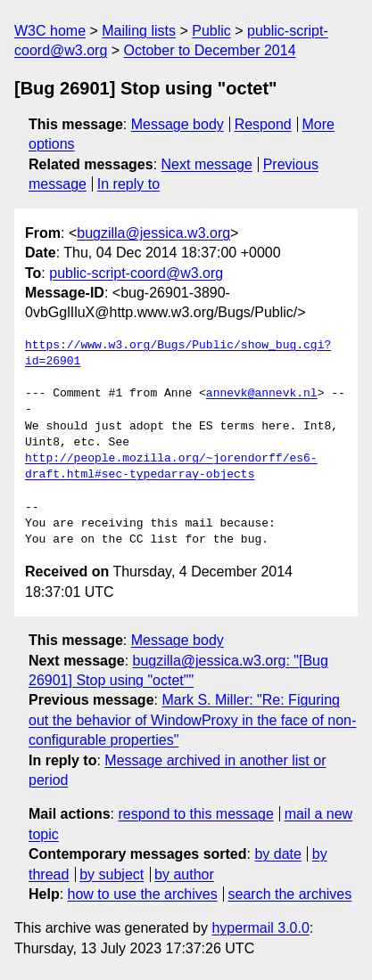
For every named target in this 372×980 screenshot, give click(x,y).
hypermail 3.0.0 (260, 928)
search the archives (290, 894)
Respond (263, 124)
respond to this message (195, 814)
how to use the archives (143, 894)
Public (211, 31)
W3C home (50, 31)
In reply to (128, 184)
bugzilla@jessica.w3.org (153, 233)
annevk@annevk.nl (262, 394)
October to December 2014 (210, 50)
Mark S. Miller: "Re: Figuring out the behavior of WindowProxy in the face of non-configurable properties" (192, 720)
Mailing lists (139, 31)
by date (277, 854)
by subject (112, 874)
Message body (178, 124)
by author (184, 874)
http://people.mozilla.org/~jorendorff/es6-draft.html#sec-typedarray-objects (171, 467)
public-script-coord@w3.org (136, 273)
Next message (207, 164)
